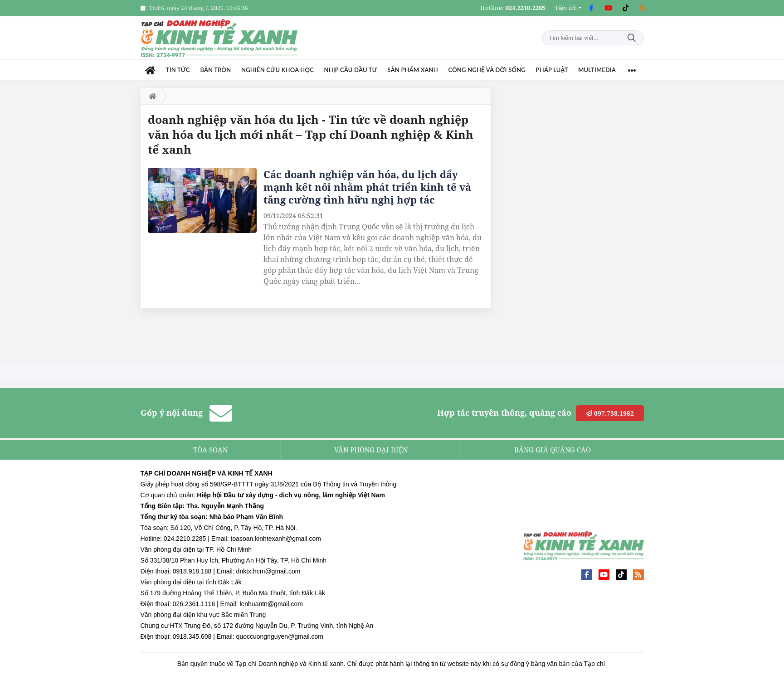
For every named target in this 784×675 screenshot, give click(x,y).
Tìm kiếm (632, 38)
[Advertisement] (576, 224)
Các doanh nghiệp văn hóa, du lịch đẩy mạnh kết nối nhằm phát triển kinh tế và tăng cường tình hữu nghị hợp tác (367, 187)
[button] (568, 8)
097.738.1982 (610, 413)
